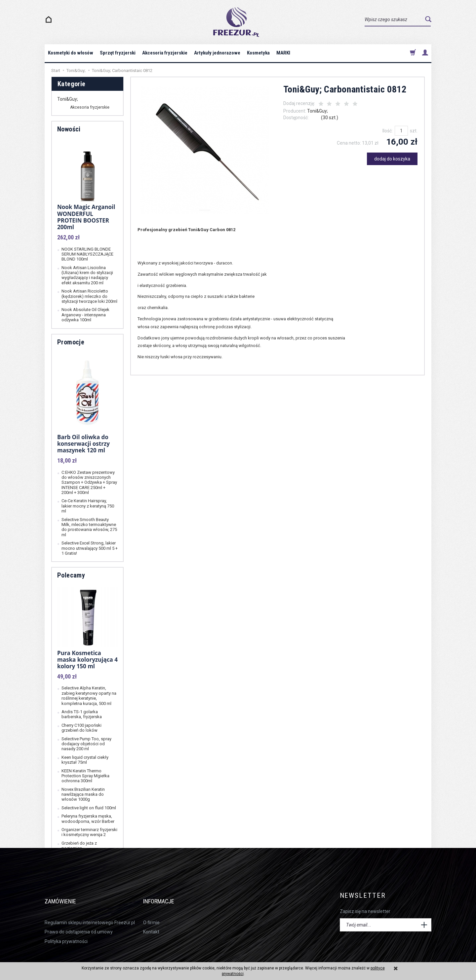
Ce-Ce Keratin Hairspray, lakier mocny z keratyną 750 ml (88, 506)
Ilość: (388, 131)
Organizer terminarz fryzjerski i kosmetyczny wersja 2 (89, 832)
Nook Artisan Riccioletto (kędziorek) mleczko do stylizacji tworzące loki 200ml (89, 296)
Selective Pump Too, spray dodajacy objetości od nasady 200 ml (86, 744)
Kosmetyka (258, 53)
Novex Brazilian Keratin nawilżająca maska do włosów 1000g (83, 794)
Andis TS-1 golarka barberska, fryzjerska (82, 714)
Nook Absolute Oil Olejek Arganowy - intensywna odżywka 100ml (85, 315)
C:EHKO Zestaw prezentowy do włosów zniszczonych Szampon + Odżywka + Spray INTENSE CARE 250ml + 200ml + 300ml (89, 483)
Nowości (69, 129)
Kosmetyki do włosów (71, 53)
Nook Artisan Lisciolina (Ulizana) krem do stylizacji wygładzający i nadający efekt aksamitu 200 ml (87, 275)
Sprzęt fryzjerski (118, 53)
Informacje (165, 896)
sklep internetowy (410, 958)
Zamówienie (66, 896)
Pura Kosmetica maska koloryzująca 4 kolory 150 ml (87, 660)
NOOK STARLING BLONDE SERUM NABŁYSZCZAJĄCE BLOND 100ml (87, 254)
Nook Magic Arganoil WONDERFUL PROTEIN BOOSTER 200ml (86, 217)
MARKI (283, 53)
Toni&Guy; (317, 111)
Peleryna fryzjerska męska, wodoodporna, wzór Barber (88, 819)
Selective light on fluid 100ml (89, 808)
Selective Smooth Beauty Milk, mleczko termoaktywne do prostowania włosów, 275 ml (89, 527)
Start (56, 70)
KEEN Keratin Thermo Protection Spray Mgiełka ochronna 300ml (85, 776)
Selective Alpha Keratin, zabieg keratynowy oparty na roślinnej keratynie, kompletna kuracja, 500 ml (89, 696)
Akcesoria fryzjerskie (165, 53)
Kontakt (151, 922)
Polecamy (71, 575)
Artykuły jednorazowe (217, 53)
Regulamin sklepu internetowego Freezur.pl (90, 912)
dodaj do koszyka (392, 159)
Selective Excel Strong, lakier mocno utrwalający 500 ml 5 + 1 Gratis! (90, 548)
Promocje (71, 342)
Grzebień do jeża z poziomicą (79, 846)
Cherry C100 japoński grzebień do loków (81, 728)
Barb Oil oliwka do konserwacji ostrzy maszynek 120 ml (83, 444)
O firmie (151, 912)
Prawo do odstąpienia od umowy (79, 922)
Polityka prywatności (66, 931)
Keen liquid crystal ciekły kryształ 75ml (85, 760)
